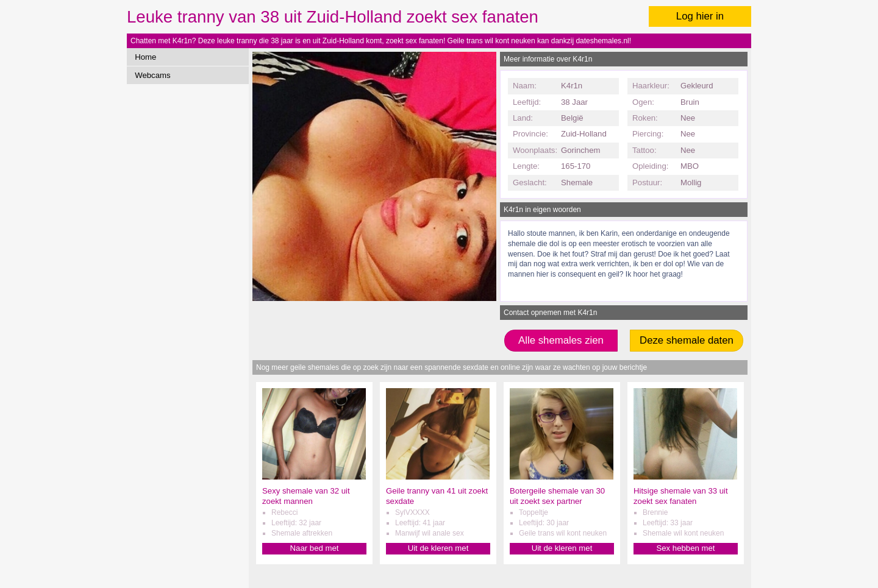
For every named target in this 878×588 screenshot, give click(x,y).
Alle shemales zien (561, 340)
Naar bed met (315, 548)
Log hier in (700, 16)
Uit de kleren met (438, 548)
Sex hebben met (685, 548)
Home (145, 57)
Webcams (152, 75)
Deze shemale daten (687, 340)
